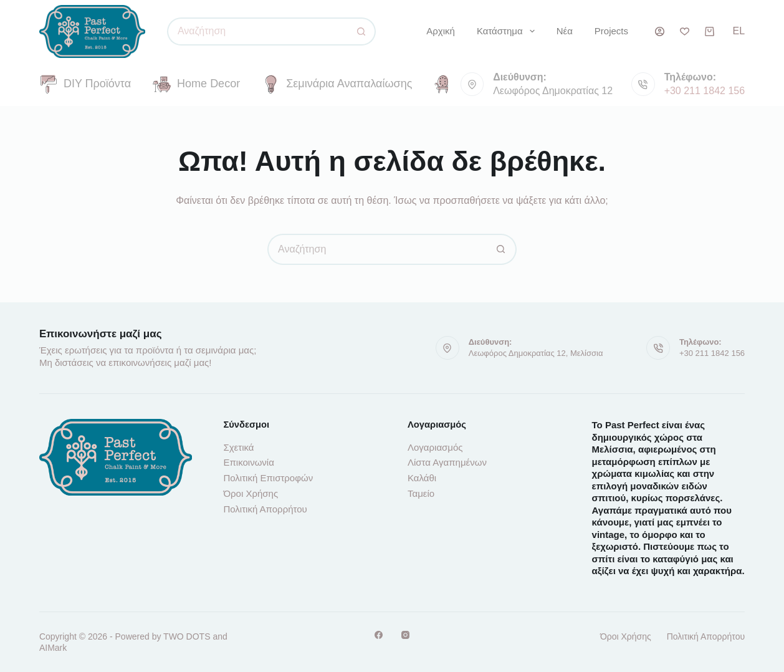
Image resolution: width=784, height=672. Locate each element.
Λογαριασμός (435, 447)
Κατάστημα (508, 31)
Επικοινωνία (248, 462)
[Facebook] (379, 635)
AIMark (53, 648)
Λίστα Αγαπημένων (447, 462)
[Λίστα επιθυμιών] (685, 31)
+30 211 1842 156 (705, 91)
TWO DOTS (187, 636)
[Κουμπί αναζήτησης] (362, 31)
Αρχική (441, 31)
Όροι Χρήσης (251, 493)
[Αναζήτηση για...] (257, 31)
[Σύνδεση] (660, 31)
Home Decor (196, 84)
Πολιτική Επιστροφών (268, 478)
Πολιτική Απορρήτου (265, 509)
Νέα (565, 31)
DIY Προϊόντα (85, 84)
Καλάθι (422, 478)
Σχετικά (238, 447)
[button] (739, 31)
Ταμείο (421, 493)
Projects (611, 31)
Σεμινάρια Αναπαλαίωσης (337, 84)
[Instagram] (405, 635)
